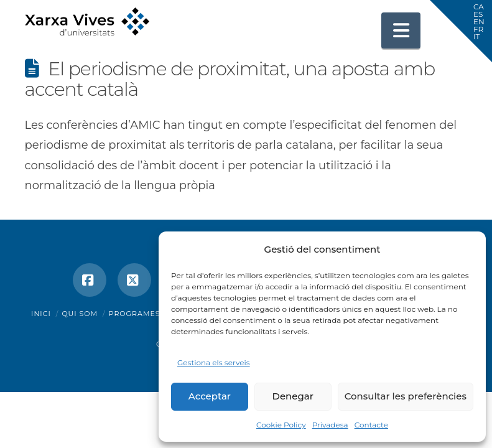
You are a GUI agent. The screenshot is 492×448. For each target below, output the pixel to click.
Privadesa (330, 425)
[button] (401, 30)
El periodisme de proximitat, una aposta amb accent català (230, 79)
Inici (41, 314)
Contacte (371, 425)
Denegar (293, 396)
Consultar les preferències (406, 396)
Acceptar (210, 396)
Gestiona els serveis (214, 362)
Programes (135, 314)
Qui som (80, 314)
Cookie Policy (281, 425)
